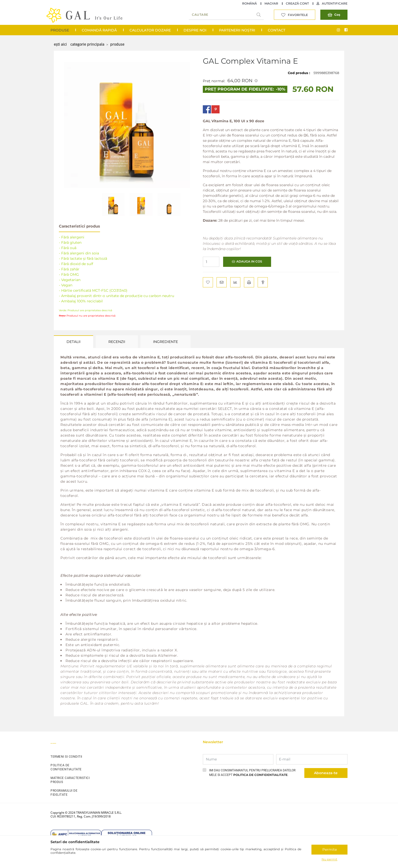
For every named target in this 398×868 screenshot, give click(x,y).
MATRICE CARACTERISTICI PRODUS (70, 780)
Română (250, 3)
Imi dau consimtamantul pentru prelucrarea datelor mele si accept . (252, 773)
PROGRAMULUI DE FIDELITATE (64, 793)
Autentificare (335, 3)
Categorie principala (87, 44)
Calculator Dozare (150, 30)
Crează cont (297, 3)
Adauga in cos (249, 261)
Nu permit (329, 859)
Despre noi (195, 30)
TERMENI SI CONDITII (66, 757)
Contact (277, 30)
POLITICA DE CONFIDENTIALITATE (66, 767)
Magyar (271, 3)
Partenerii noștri (237, 30)
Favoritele (298, 15)
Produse (60, 30)
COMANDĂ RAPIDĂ (99, 30)
